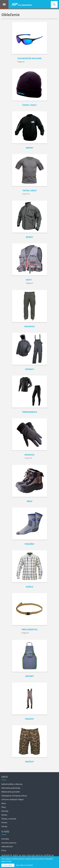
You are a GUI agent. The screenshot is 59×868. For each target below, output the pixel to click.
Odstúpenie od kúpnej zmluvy (14, 796)
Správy (4, 815)
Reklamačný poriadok (11, 792)
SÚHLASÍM (8, 865)
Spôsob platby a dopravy (12, 784)
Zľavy (4, 807)
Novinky (5, 811)
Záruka (4, 826)
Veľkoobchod (7, 846)
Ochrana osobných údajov (13, 799)
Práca (4, 850)
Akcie (4, 803)
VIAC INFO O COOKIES (24, 865)
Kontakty (5, 839)
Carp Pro (26, 194)
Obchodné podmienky (11, 788)
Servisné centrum (9, 843)
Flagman (21, 62)
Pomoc (4, 822)
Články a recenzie (9, 819)
